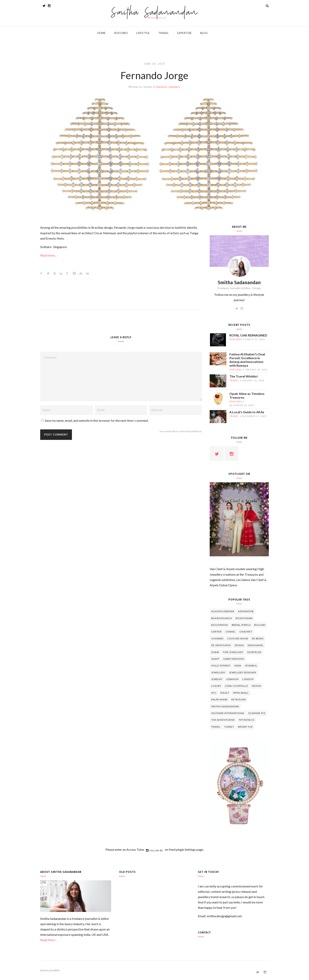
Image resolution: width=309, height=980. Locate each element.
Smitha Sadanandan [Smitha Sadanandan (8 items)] (225, 706)
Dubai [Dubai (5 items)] (215, 652)
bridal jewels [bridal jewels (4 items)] (241, 625)
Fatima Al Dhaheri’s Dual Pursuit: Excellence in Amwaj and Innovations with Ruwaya (247, 360)
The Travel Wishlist (244, 376)
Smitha (148, 87)
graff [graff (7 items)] (215, 659)
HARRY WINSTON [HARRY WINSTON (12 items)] (234, 659)
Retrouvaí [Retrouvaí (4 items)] (239, 699)
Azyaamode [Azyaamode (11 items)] (246, 611)
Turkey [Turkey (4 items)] (229, 727)
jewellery (175, 87)
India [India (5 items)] (238, 666)
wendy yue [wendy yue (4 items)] (245, 727)
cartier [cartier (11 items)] (216, 632)
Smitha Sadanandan (155, 13)
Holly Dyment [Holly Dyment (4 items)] (221, 666)
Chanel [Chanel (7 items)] (231, 632)
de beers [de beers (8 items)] (258, 638)
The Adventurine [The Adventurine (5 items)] (223, 720)
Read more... (48, 255)
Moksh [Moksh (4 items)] (257, 686)
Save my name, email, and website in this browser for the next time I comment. (97, 420)
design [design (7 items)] (239, 645)
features (162, 87)
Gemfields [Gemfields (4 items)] (254, 652)
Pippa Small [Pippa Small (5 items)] (241, 693)
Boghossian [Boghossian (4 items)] (244, 618)
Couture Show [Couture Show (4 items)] (238, 638)
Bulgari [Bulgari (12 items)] (260, 625)
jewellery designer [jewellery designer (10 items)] (243, 672)
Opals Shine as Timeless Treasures (247, 395)
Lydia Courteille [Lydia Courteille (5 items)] (236, 686)
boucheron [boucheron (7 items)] (220, 625)
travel (234, 380)
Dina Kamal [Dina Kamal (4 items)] (255, 645)
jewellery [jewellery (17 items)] (218, 672)
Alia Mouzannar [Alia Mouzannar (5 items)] (223, 611)
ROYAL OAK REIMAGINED (248, 335)
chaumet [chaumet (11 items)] (246, 632)
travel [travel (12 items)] (216, 727)
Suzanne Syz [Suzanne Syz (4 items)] (257, 713)
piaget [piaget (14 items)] (225, 693)
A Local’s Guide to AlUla (247, 412)
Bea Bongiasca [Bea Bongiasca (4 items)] (222, 618)
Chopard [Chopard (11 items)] (217, 638)
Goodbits (55, 970)
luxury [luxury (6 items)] (216, 686)
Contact (204, 933)
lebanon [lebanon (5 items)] (232, 679)
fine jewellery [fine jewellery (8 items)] (233, 652)
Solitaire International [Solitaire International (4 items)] (228, 713)
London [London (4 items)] (248, 679)
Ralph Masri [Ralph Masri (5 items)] (219, 699)
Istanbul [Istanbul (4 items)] (251, 666)
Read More (48, 940)
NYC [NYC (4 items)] (214, 693)
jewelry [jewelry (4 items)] (217, 679)
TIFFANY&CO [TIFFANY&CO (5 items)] (247, 720)
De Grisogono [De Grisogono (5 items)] (221, 645)
